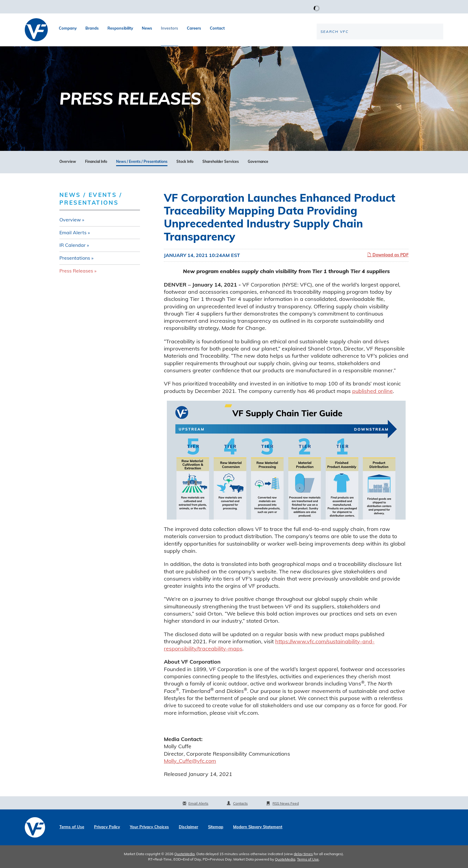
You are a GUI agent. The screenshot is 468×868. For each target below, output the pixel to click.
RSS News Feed (286, 803)
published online (372, 391)
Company (68, 28)
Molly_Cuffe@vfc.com (190, 761)
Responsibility (120, 28)
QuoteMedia (184, 854)
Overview (68, 162)
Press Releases (76, 271)
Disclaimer (188, 827)
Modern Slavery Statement (258, 827)
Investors (170, 28)
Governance (258, 162)
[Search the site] (394, 51)
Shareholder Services (221, 162)
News (147, 28)
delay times (303, 854)
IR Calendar (73, 245)
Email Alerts (73, 232)
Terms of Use (72, 827)
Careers (194, 28)
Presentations (75, 258)
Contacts (240, 803)
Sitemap (216, 827)
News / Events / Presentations (142, 162)
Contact (217, 28)
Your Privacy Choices (149, 827)
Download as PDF (388, 255)
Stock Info (185, 162)
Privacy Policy (107, 827)
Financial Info (96, 162)
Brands (92, 28)
